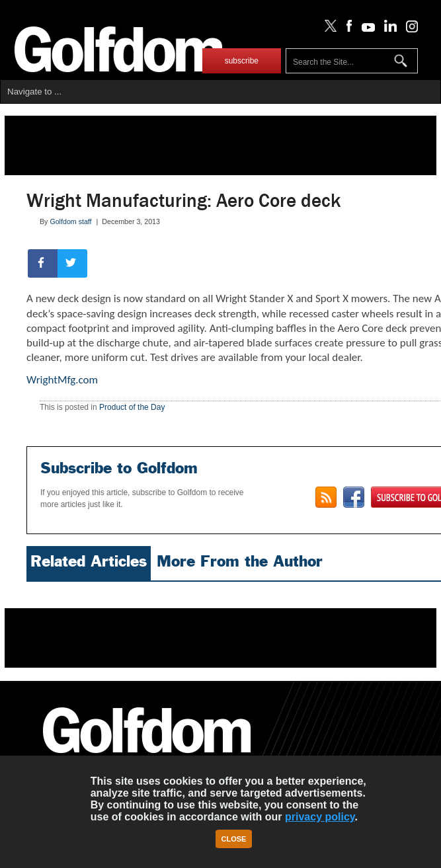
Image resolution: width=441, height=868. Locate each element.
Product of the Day (132, 407)
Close (234, 839)
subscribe (242, 61)
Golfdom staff (70, 221)
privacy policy (320, 817)
